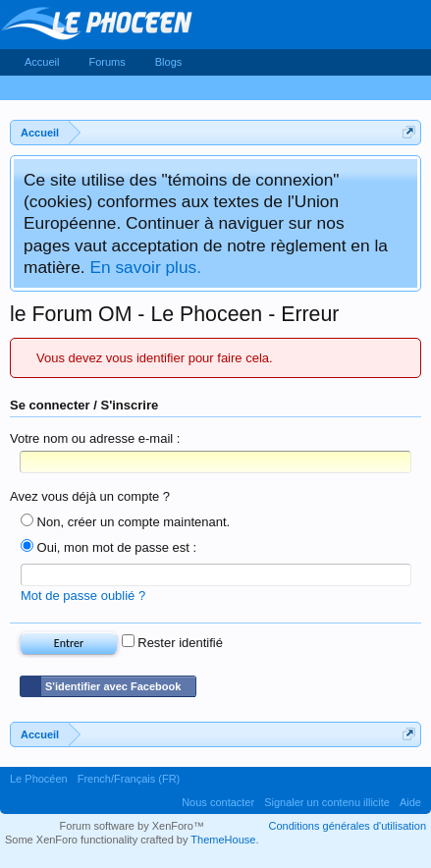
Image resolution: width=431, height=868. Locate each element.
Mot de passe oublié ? (83, 596)
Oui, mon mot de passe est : (108, 547)
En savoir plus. (145, 267)
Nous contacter (218, 802)
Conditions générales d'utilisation (348, 826)
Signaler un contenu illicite (327, 802)
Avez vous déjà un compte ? (90, 496)
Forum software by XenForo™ (132, 826)
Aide (410, 802)
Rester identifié (172, 643)
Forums (107, 62)
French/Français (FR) (129, 779)
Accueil (42, 62)
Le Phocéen (39, 779)
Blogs (169, 62)
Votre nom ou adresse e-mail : (95, 438)
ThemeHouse (223, 840)
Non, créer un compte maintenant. (125, 522)
